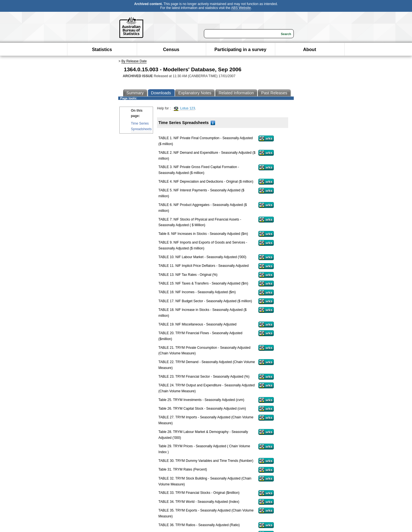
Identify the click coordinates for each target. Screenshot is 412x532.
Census (171, 50)
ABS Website (241, 8)
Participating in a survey (240, 50)
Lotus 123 (184, 108)
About (309, 50)
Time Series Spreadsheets (141, 126)
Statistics (102, 50)
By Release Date (134, 61)
